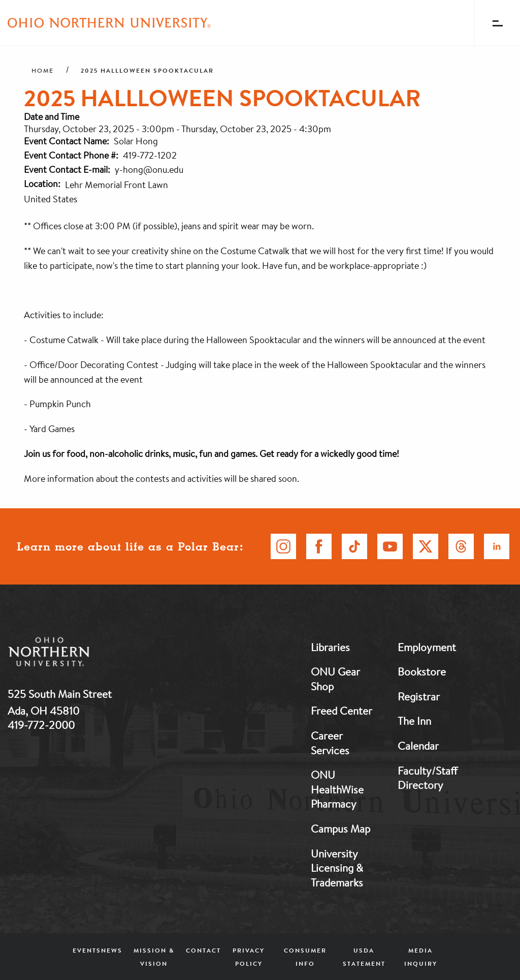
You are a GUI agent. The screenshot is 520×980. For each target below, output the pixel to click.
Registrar (419, 696)
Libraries (330, 647)
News (112, 950)
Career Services (330, 743)
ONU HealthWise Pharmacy (337, 789)
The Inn (414, 721)
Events (87, 950)
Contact (203, 950)
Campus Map (340, 829)
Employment (427, 647)
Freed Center (342, 711)
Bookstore (422, 671)
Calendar (418, 746)
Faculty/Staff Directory (428, 778)
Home (43, 71)
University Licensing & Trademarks (337, 868)
